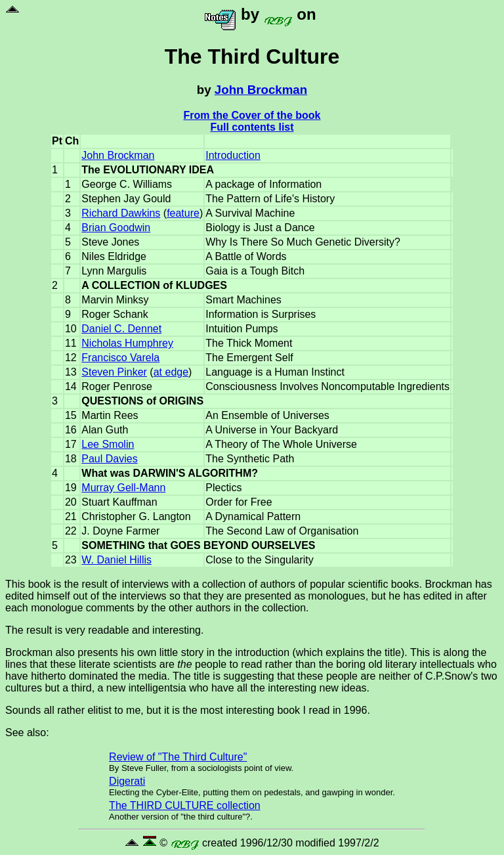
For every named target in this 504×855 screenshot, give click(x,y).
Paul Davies (109, 459)
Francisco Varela (120, 358)
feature (183, 213)
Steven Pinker (114, 372)
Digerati (127, 781)
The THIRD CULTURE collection (185, 805)
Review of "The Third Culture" (178, 757)
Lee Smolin (108, 444)
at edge (171, 372)
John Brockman (261, 90)
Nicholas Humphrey (127, 343)
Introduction (233, 155)
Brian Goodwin (116, 228)
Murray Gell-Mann (123, 488)
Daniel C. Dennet (121, 329)
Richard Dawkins (121, 213)
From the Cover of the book (252, 115)
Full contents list (252, 127)
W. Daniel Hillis (116, 560)
